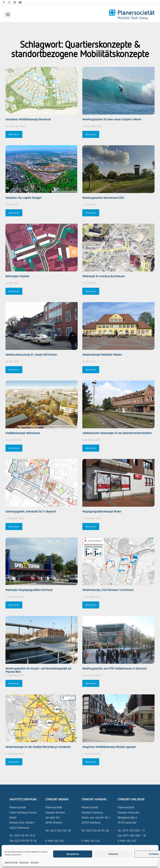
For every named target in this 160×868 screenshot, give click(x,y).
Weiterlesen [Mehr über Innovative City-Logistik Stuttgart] (14, 213)
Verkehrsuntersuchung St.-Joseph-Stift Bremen (31, 355)
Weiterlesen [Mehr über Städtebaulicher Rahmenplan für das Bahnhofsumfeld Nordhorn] (91, 448)
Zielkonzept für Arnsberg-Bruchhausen (104, 276)
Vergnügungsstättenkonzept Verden (102, 511)
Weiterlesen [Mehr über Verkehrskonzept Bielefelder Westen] (91, 370)
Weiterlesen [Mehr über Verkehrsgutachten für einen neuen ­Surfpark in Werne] (91, 134)
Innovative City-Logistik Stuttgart (24, 198)
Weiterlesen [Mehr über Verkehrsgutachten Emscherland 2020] (91, 213)
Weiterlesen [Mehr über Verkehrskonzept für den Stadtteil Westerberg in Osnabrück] (14, 762)
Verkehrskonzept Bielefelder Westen (102, 355)
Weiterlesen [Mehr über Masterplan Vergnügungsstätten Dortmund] (14, 605)
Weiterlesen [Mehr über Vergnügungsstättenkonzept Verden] (91, 527)
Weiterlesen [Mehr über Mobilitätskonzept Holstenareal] (14, 448)
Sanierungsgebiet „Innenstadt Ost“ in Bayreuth (31, 511)
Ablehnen (113, 854)
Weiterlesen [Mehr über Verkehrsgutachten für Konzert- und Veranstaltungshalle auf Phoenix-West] (14, 683)
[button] (8, 14)
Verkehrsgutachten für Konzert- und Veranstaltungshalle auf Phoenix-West (38, 670)
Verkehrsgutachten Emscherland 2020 (103, 198)
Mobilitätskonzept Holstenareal (22, 433)
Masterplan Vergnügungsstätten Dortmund (29, 590)
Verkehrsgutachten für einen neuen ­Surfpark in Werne (112, 119)
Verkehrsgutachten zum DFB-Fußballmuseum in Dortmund (114, 668)
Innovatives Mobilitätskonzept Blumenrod (28, 119)
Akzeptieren (73, 854)
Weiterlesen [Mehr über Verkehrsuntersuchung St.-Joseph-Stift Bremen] (14, 370)
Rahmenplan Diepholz (17, 276)
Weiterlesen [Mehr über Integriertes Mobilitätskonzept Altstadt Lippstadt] (91, 762)
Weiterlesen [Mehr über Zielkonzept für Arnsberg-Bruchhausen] (91, 291)
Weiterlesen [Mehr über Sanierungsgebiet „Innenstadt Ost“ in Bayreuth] (14, 527)
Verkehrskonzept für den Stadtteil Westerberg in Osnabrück (38, 747)
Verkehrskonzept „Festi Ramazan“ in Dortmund (108, 590)
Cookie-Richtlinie (11, 862)
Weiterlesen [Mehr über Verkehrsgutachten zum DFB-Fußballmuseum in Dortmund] (91, 683)
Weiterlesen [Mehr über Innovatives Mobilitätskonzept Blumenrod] (14, 134)
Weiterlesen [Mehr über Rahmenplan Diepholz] (14, 291)
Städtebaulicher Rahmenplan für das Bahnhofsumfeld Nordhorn (117, 433)
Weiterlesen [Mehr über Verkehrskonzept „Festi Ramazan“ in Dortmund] (91, 605)
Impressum (34, 862)
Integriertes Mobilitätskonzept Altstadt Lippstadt (109, 747)
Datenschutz (24, 862)
